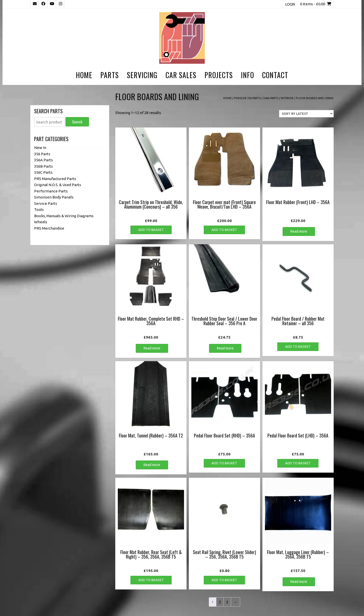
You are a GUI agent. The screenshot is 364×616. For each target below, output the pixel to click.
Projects (219, 75)
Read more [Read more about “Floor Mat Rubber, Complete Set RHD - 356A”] (152, 348)
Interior (287, 98)
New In (40, 148)
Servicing (142, 75)
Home (84, 75)
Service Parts (46, 203)
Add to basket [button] (151, 230)
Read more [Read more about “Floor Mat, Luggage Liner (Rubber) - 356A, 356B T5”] (299, 582)
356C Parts (43, 172)
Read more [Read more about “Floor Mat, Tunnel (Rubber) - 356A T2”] (152, 465)
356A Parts (271, 98)
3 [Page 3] (227, 602)
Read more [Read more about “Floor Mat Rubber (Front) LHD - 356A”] (299, 231)
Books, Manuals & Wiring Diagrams (64, 216)
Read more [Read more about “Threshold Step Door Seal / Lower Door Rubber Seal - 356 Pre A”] (225, 348)
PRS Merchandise (49, 228)
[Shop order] (306, 114)
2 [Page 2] (220, 602)
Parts (110, 75)
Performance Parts (51, 191)
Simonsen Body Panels (54, 197)
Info (247, 75)
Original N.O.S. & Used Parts (58, 185)
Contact (275, 75)
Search (77, 122)
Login (290, 4)
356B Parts (43, 166)
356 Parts (42, 154)
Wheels (41, 222)
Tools (39, 210)
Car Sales (181, 75)
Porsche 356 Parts (247, 98)
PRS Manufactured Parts (55, 178)
